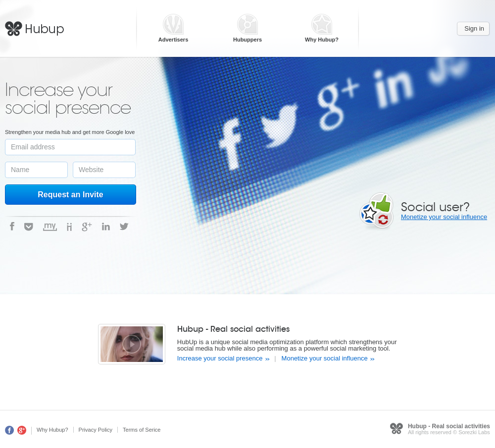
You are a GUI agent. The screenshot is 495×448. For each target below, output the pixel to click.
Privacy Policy (96, 430)
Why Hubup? (322, 40)
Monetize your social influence (444, 217)
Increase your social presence (220, 358)
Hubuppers (247, 40)
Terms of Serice (142, 430)
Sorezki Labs (474, 432)
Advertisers (173, 40)
